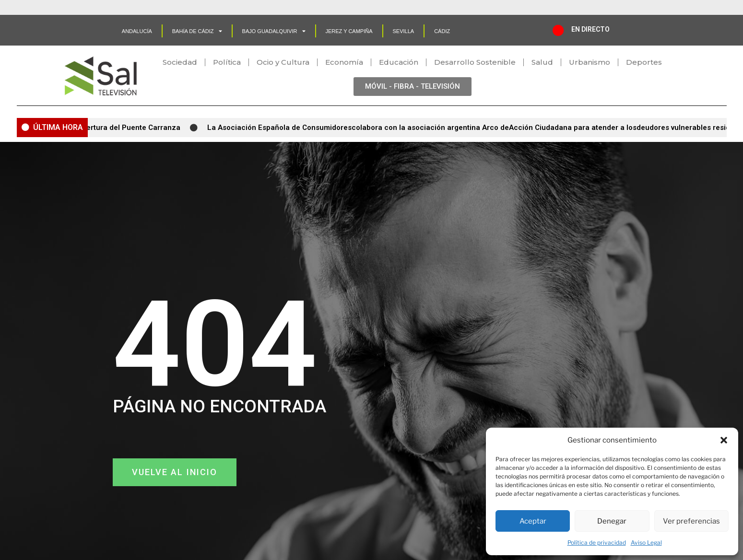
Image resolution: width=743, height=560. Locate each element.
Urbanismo (590, 62)
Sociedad (180, 62)
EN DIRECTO (590, 29)
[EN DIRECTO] (558, 30)
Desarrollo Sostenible (475, 62)
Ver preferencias (691, 521)
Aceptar (533, 521)
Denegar (612, 521)
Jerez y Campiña (349, 31)
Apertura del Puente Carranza (131, 128)
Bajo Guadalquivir (274, 31)
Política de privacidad (597, 542)
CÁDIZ (442, 31)
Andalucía (137, 31)
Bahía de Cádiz (197, 31)
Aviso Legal (646, 542)
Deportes (644, 62)
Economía (344, 62)
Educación (399, 62)
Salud (542, 62)
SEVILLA (404, 31)
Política (227, 62)
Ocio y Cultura (283, 62)
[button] (724, 440)
